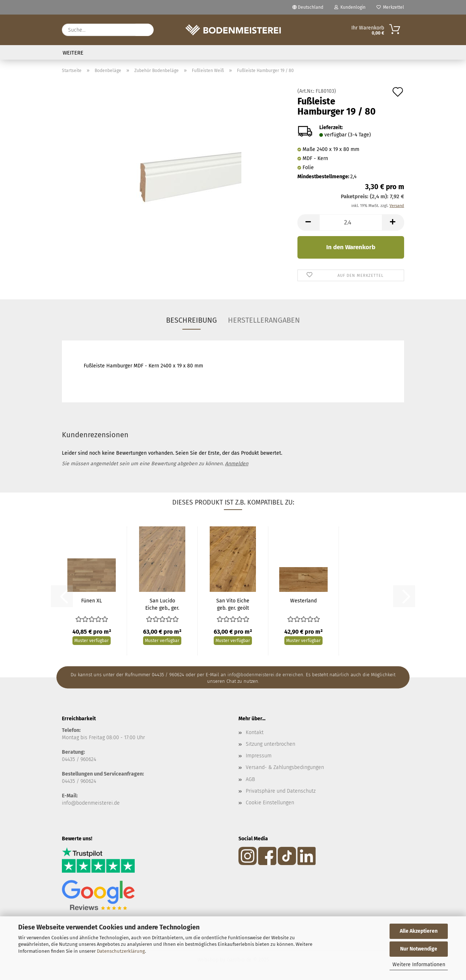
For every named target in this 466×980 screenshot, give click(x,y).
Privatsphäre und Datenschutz (281, 791)
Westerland (303, 601)
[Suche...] (145, 30)
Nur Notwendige (419, 949)
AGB (250, 779)
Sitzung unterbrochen (270, 744)
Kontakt (255, 732)
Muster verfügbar (92, 641)
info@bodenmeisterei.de (91, 803)
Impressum (259, 756)
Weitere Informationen (419, 965)
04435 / (71, 759)
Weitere (73, 53)
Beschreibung (191, 320)
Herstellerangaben (264, 320)
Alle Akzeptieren (419, 931)
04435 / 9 (72, 781)
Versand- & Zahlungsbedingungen (285, 767)
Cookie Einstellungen (270, 803)
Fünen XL (92, 601)
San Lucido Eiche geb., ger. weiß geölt (162, 605)
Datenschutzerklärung (121, 951)
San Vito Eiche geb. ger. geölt (233, 604)
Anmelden (237, 464)
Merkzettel (390, 7)
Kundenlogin (350, 7)
